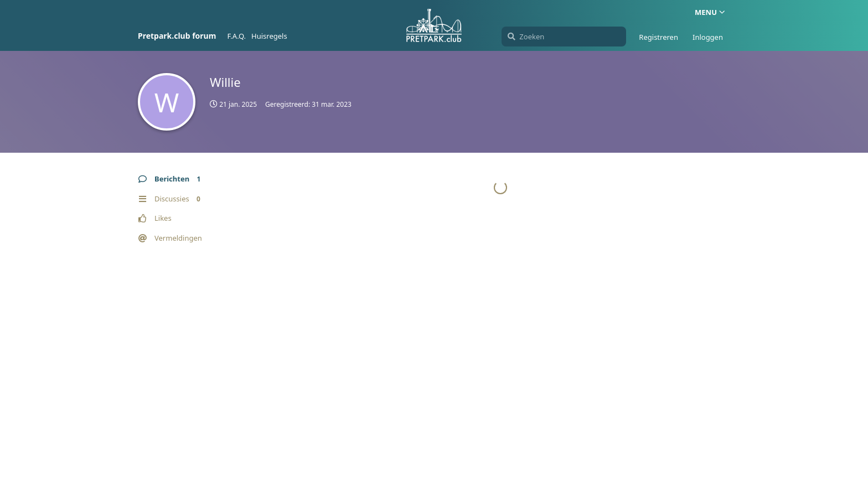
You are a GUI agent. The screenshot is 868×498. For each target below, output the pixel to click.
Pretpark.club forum (177, 36)
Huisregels (269, 36)
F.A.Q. (236, 36)
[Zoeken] (564, 37)
